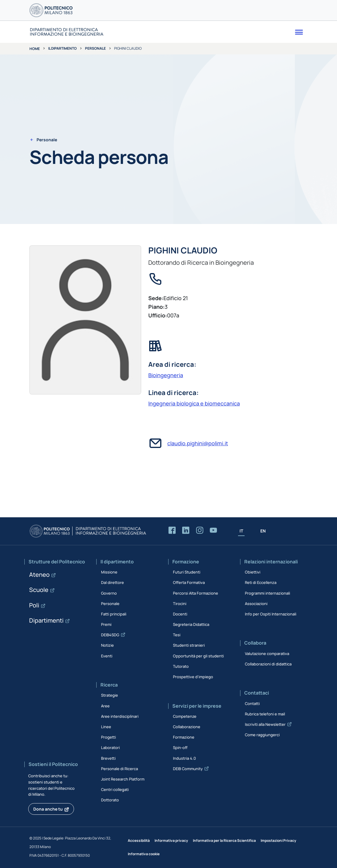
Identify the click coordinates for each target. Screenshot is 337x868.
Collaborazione (187, 727)
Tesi (177, 635)
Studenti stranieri (189, 645)
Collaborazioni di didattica (268, 664)
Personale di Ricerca (119, 769)
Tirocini (180, 604)
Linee (106, 727)
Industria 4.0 (184, 758)
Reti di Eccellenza (261, 582)
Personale (95, 48)
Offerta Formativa (189, 582)
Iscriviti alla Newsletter (265, 724)
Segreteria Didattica (191, 624)
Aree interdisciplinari (120, 716)
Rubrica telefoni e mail (265, 714)
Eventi (107, 656)
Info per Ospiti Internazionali (271, 614)
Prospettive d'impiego (193, 677)
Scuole (39, 590)
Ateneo (39, 575)
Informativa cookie (144, 854)
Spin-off (180, 748)
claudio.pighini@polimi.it (198, 443)
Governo (109, 593)
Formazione (184, 737)
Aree (105, 706)
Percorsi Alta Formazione (196, 593)
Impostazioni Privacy (278, 840)
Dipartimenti (46, 620)
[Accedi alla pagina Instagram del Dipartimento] (200, 531)
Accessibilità (139, 840)
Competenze (185, 716)
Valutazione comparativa (267, 654)
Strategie (110, 695)
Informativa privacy (171, 840)
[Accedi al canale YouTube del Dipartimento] (213, 531)
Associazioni (256, 604)
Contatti (252, 704)
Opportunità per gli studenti (198, 656)
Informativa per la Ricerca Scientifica (224, 840)
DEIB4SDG (110, 635)
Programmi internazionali (267, 593)
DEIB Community (188, 769)
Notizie (107, 645)
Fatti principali (114, 614)
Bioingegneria (166, 375)
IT (241, 531)
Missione (109, 572)
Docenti (180, 614)
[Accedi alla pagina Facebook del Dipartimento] (172, 531)
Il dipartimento (62, 48)
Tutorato (181, 666)
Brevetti (108, 758)
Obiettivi (253, 572)
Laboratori (110, 748)
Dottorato (110, 800)
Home (35, 49)
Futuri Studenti (187, 572)
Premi (106, 624)
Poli (34, 605)
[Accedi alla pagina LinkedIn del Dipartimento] (186, 531)
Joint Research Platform (123, 779)
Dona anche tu (48, 809)
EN (263, 531)
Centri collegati (115, 789)
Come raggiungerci (262, 735)
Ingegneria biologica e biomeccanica (194, 403)
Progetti (108, 737)
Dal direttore (112, 582)
